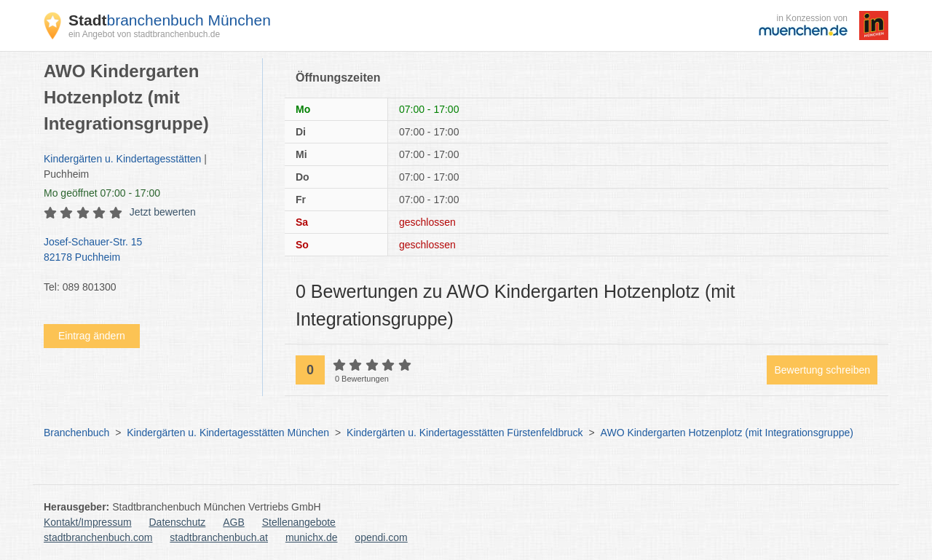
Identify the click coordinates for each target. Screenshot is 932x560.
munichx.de (312, 537)
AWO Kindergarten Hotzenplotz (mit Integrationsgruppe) (727, 433)
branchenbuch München (170, 20)
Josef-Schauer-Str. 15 (146, 251)
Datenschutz (178, 522)
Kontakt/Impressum (88, 522)
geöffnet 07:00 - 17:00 (102, 193)
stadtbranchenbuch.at (219, 537)
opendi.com (381, 537)
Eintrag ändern (92, 336)
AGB (234, 522)
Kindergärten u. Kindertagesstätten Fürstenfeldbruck (465, 433)
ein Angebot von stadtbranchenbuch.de (144, 34)
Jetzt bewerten (163, 212)
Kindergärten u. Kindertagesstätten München (228, 433)
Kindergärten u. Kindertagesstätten (122, 159)
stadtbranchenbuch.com (98, 537)
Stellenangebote (299, 522)
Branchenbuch (76, 433)
